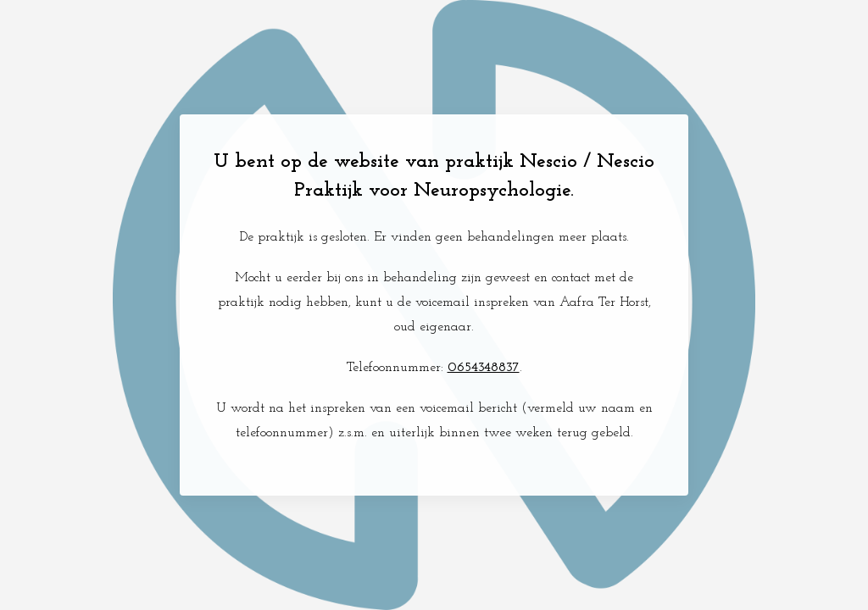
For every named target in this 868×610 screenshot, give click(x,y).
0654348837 (484, 368)
